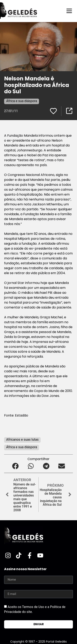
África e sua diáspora (22, 101)
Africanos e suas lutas (22, 440)
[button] (16, 466)
